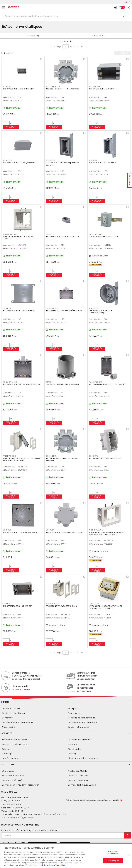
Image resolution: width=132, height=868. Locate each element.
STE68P (49, 382)
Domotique (8, 754)
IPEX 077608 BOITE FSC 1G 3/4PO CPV (19, 163)
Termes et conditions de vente (18, 722)
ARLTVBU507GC (96, 530)
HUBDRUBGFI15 (96, 234)
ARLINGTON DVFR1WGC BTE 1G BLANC (62, 606)
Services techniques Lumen (82, 785)
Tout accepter (113, 860)
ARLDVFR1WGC (52, 604)
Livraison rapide (20, 686)
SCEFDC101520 (96, 382)
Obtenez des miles (86, 685)
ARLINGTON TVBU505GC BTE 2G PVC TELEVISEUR (19, 238)
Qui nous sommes (11, 708)
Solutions (66, 764)
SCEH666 (7, 530)
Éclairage (7, 749)
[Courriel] (63, 835)
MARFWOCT (94, 308)
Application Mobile (78, 771)
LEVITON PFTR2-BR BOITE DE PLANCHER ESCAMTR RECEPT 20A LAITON (105, 607)
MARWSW (93, 160)
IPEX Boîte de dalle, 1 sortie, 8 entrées (63, 89)
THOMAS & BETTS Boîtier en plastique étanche (62, 164)
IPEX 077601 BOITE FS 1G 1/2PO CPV (18, 606)
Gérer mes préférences (113, 852)
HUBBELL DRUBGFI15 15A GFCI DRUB (104, 237)
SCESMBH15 (51, 456)
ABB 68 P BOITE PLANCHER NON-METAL (62, 384)
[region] (66, 856)
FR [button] (126, 2)
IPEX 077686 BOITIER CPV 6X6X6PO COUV (21, 532)
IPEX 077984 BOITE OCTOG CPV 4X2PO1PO (64, 532)
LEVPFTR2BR (94, 604)
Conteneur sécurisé (12, 780)
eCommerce (8, 771)
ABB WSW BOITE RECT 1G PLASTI (102, 163)
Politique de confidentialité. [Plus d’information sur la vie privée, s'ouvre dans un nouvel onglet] (53, 865)
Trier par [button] (98, 36)
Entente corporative (78, 780)
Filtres (33, 36)
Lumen (66, 702)
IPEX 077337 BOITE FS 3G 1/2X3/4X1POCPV (64, 311)
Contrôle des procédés (80, 740)
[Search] (66, 16)
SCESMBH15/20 (53, 87)
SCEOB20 (50, 530)
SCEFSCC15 (51, 234)
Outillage (73, 754)
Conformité (8, 718)
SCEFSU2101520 (10, 382)
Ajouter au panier (11, 127)
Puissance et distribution (15, 744)
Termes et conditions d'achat (83, 722)
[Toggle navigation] (3, 7)
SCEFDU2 (7, 308)
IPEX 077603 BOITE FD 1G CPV (101, 89)
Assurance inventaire (13, 776)
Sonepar (72, 708)
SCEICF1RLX (94, 456)
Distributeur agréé (86, 673)
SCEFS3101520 (52, 308)
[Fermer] (129, 856)
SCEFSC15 (7, 160)
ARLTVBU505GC (10, 234)
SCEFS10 (7, 604)
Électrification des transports (83, 758)
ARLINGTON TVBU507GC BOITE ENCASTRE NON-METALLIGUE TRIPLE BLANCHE (107, 533)
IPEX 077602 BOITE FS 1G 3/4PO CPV (18, 89)
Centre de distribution (13, 713)
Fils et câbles (75, 749)
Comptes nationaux (78, 776)
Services (66, 733)
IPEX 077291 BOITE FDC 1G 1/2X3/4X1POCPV (107, 384)
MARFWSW (51, 160)
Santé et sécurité (11, 758)
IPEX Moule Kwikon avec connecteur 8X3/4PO (62, 459)
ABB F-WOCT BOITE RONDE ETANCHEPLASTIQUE (100, 312)
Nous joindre (9, 727)
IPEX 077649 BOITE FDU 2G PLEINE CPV (19, 311)
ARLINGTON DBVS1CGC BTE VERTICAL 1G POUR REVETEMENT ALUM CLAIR (23, 459)
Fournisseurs (75, 713)
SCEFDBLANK (95, 87)
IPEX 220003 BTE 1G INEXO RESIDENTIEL (105, 458)
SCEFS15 (7, 87)
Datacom (72, 744)
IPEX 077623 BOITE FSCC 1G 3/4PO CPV (63, 237)
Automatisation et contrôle (16, 740)
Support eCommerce (79, 727)
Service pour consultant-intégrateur (20, 785)
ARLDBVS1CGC (9, 456)
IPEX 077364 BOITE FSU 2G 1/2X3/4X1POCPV (22, 384)
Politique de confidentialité (82, 718)
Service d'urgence (21, 673)
